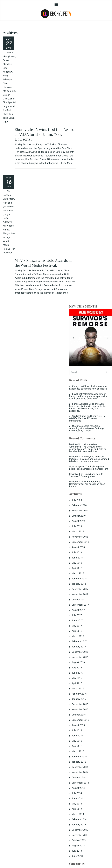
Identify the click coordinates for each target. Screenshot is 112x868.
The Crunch (85, 688)
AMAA (6, 57)
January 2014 (86, 564)
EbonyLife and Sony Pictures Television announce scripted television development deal (92, 193)
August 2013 (86, 585)
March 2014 (85, 554)
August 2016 (86, 402)
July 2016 (84, 407)
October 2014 (86, 517)
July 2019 (84, 266)
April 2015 (84, 486)
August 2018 (86, 287)
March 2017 (85, 376)
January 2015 (86, 501)
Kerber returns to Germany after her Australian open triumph (93, 224)
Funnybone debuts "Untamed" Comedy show (91, 214)
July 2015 (84, 470)
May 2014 (84, 543)
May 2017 (84, 365)
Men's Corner (86, 672)
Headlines (84, 646)
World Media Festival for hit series (7, 253)
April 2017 (84, 371)
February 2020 (87, 245)
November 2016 (87, 397)
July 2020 (84, 240)
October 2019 (86, 255)
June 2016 (85, 412)
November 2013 (87, 575)
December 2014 (87, 507)
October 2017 (86, 339)
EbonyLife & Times (89, 620)
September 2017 (88, 344)
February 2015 (87, 496)
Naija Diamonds (87, 678)
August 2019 (86, 261)
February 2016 (87, 433)
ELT (81, 636)
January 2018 (86, 324)
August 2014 (86, 528)
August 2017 (86, 350)
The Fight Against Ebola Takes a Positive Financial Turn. (93, 204)
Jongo (82, 657)
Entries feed (85, 712)
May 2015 (84, 481)
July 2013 (84, 590)
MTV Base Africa (6, 226)
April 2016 (84, 423)
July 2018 (84, 292)
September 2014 (88, 522)
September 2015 (88, 460)
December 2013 (87, 570)
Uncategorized (87, 693)
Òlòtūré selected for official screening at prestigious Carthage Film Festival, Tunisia (93, 158)
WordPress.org (87, 723)
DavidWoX (82, 175)
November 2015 (87, 449)
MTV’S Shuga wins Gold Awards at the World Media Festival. (42, 168)
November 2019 (87, 250)
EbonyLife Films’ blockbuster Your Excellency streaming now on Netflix (91, 114)
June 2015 (85, 475)
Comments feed (88, 718)
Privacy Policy (12, 861)
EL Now (83, 625)
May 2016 (84, 418)
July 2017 (84, 355)
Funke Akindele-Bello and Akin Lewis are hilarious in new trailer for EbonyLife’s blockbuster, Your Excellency (93, 138)
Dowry (82, 615)
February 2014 (87, 559)
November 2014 (87, 512)
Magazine (84, 667)
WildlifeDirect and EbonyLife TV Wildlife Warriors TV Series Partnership (93, 149)
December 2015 (87, 444)
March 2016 (85, 428)
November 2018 (87, 276)
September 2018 (88, 282)
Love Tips (84, 662)
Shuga (6, 234)
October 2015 (86, 454)
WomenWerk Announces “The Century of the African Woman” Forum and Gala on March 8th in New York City (92, 179)
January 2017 (86, 386)
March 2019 (85, 271)
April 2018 (84, 308)
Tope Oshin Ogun (6, 145)
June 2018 (85, 297)
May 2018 (84, 303)
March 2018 (85, 313)
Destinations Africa (89, 609)
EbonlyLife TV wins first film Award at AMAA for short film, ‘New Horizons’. (40, 43)
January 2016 (86, 439)
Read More (32, 76)
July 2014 (84, 533)
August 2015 (86, 465)
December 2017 (87, 329)
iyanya (6, 211)
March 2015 (85, 491)
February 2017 (87, 381)
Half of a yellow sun (7, 199)
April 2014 (84, 549)
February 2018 (87, 318)
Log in (82, 707)
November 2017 (87, 334)
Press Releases (87, 683)
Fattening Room (87, 641)
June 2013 (85, 596)
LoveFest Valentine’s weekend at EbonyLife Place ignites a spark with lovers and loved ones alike (92, 125)
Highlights (84, 651)
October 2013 (86, 580)
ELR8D (83, 630)
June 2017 (85, 360)
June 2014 (85, 538)
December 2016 (87, 392)
